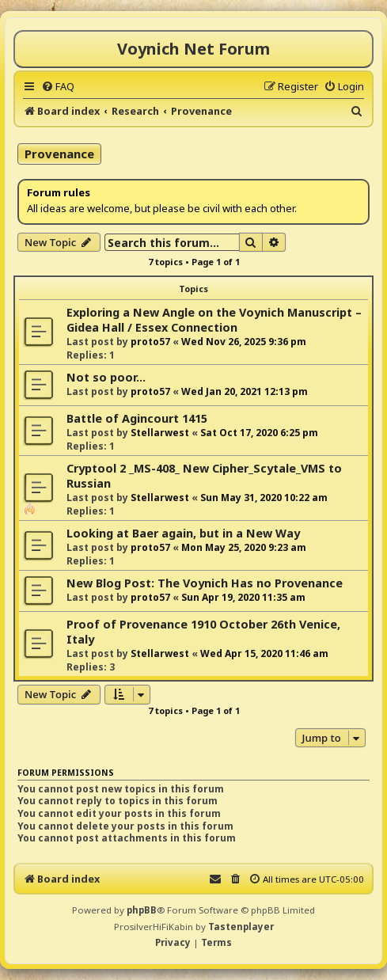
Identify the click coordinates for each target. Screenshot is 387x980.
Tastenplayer (241, 927)
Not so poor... (106, 377)
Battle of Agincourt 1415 (137, 418)
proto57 (150, 342)
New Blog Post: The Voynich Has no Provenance (205, 583)
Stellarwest (160, 433)
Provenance (59, 154)
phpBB (142, 910)
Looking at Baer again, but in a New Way (183, 533)
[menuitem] (58, 86)
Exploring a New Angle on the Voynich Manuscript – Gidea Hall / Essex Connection (214, 320)
